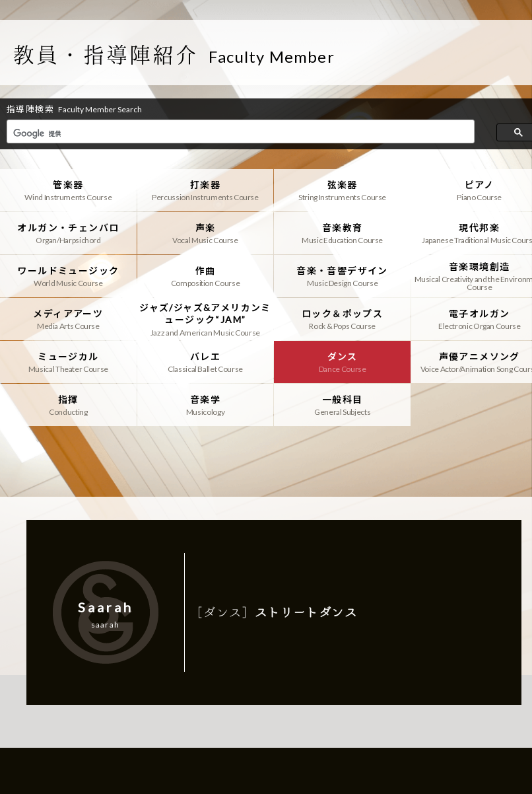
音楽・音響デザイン (342, 276)
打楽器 (206, 190)
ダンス (342, 362)
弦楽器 (342, 190)
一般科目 (342, 405)
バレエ (206, 362)
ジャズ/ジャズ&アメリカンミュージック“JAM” (206, 319)
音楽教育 (342, 233)
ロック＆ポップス (342, 319)
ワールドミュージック (68, 276)
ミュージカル (68, 362)
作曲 (206, 276)
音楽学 (206, 405)
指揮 (68, 405)
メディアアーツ (68, 319)
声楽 (206, 233)
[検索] (239, 133)
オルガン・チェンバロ (68, 233)
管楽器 (68, 190)
